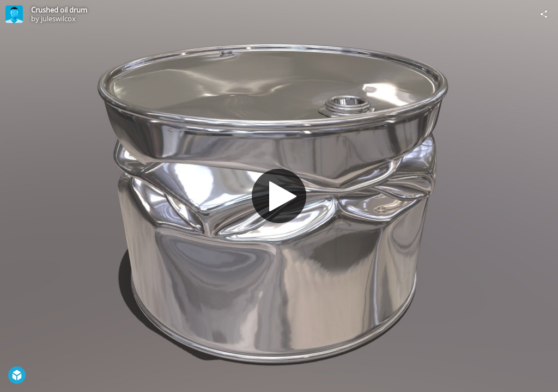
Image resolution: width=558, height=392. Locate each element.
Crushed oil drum (59, 10)
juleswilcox (58, 19)
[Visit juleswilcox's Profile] (14, 14)
